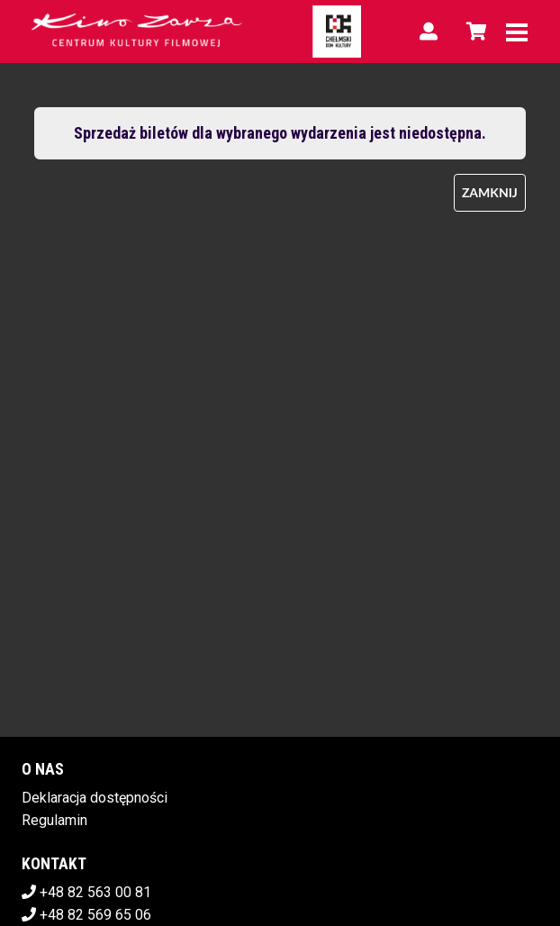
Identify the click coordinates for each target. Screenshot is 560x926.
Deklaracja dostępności (95, 798)
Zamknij (490, 192)
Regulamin (54, 820)
